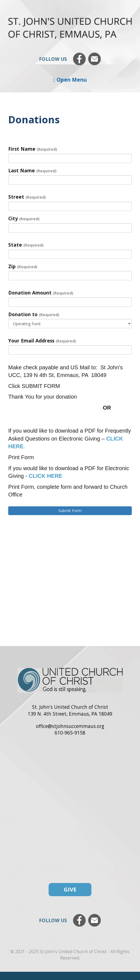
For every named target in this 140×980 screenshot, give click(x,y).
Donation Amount (41, 293)
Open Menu (70, 80)
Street (27, 197)
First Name (33, 149)
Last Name (32, 170)
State (26, 245)
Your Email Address (42, 341)
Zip (23, 266)
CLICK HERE (45, 476)
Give (70, 889)
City (24, 218)
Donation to (34, 314)
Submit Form (70, 511)
